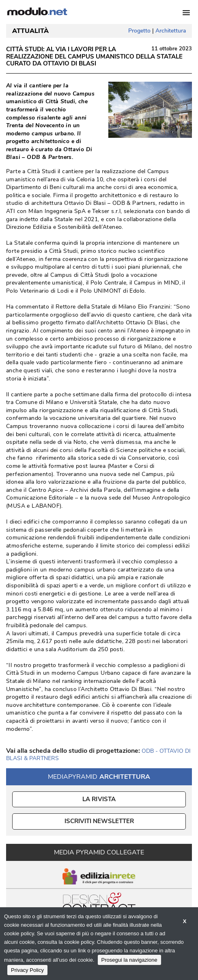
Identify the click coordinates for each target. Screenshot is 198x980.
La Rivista (99, 799)
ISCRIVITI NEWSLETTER (99, 821)
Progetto (139, 31)
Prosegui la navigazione (129, 960)
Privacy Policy (27, 970)
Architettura (171, 31)
